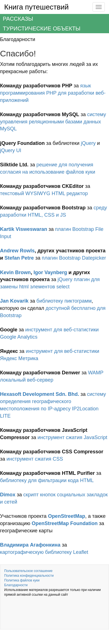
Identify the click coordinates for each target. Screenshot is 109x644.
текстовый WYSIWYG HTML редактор (44, 193)
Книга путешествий (36, 7)
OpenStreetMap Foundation (65, 523)
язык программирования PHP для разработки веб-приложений (53, 93)
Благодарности (16, 585)
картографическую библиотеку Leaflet (44, 552)
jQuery (88, 143)
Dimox (8, 495)
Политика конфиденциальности (29, 576)
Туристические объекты (42, 28)
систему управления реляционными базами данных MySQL (53, 122)
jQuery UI (11, 150)
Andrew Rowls (17, 251)
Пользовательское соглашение (28, 571)
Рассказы (18, 19)
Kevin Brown (15, 272)
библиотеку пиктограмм (64, 301)
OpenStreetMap (67, 516)
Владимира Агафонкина (30, 545)
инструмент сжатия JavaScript (72, 437)
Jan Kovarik (14, 301)
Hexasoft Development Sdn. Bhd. (40, 394)
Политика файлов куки (22, 580)
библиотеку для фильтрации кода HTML (47, 480)
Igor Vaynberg (50, 272)
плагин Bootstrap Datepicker (74, 258)
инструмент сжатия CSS (35, 459)
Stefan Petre (19, 258)
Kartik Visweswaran (24, 229)
